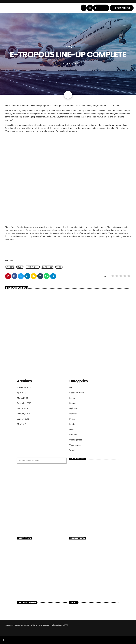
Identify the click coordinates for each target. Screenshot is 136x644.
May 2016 (22, 424)
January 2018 (23, 419)
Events (68, 46)
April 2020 (22, 393)
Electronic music (77, 393)
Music (72, 424)
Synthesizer (48, 267)
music (20, 267)
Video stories (75, 445)
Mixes (72, 419)
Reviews (73, 435)
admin (19, 260)
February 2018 (24, 414)
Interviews (74, 414)
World (72, 450)
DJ (71, 388)
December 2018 (24, 403)
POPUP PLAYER (122, 8)
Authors (10, 267)
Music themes (32, 267)
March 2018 (23, 408)
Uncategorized (76, 440)
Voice (59, 267)
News (72, 429)
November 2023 (24, 388)
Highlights (74, 408)
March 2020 (23, 398)
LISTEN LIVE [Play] (101, 8)
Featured (73, 403)
